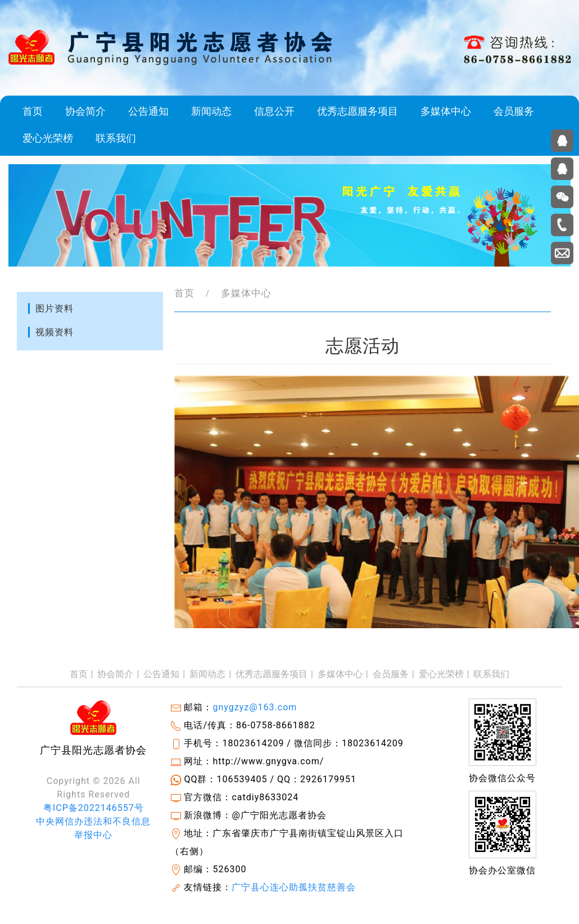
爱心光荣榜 (48, 138)
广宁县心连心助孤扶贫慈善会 (294, 887)
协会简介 (85, 111)
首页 (33, 111)
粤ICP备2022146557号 (94, 808)
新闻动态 (211, 111)
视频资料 (55, 332)
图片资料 (55, 308)
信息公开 (274, 111)
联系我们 (116, 138)
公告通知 (148, 111)
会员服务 (514, 111)
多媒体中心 (446, 111)
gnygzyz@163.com (255, 707)
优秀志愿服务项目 (358, 111)
